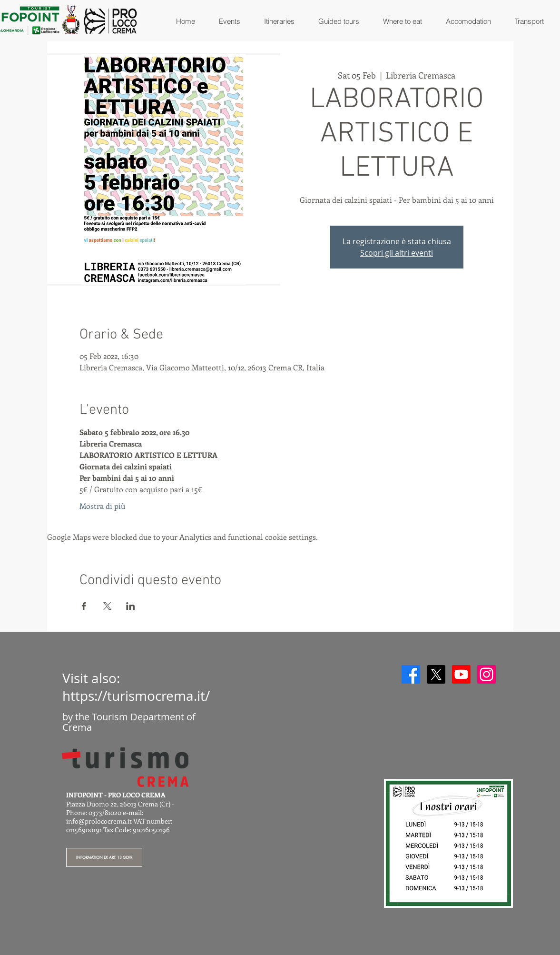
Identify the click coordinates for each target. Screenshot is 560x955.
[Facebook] (411, 674)
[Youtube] (461, 674)
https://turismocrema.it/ (136, 696)
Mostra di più (102, 506)
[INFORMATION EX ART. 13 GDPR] (104, 857)
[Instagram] (486, 674)
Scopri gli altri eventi (397, 253)
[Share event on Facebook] (84, 606)
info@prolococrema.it (99, 821)
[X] (436, 674)
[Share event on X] (107, 606)
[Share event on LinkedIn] (131, 606)
